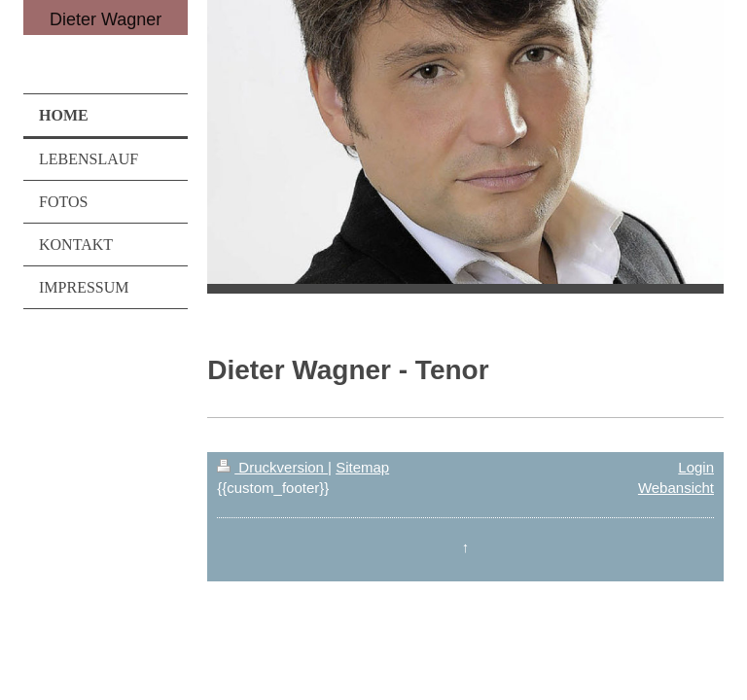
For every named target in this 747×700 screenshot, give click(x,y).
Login (696, 467)
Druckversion (272, 467)
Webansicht (676, 488)
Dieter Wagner (106, 19)
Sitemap (362, 467)
